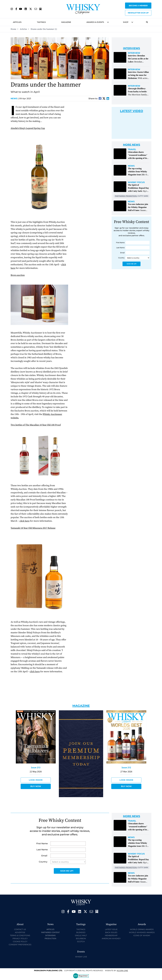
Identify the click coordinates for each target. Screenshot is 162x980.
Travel (132, 149)
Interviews (50, 935)
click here (24, 521)
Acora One (122, 971)
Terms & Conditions (20, 935)
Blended (81, 932)
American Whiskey (111, 938)
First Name (120, 243)
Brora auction (18, 275)
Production (50, 938)
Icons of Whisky (142, 935)
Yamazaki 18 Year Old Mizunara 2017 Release (33, 528)
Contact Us (20, 929)
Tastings (41, 22)
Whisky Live (81, 957)
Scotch (81, 942)
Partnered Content (50, 932)
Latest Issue (111, 929)
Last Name (120, 248)
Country (121, 258)
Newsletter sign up (138, 13)
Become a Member (138, 6)
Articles (17, 22)
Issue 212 (126, 768)
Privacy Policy (20, 938)
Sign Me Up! (132, 264)
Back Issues (111, 932)
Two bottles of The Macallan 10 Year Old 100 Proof (36, 425)
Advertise (20, 932)
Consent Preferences (20, 945)
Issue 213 (36, 768)
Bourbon (81, 938)
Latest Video (131, 111)
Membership (111, 935)
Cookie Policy (20, 942)
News (15, 99)
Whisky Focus (136, 182)
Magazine (66, 22)
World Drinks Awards (142, 929)
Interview (134, 53)
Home (13, 29)
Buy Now (36, 786)
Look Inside (36, 780)
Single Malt (81, 935)
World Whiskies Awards (142, 932)
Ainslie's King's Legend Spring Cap (28, 128)
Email (122, 253)
